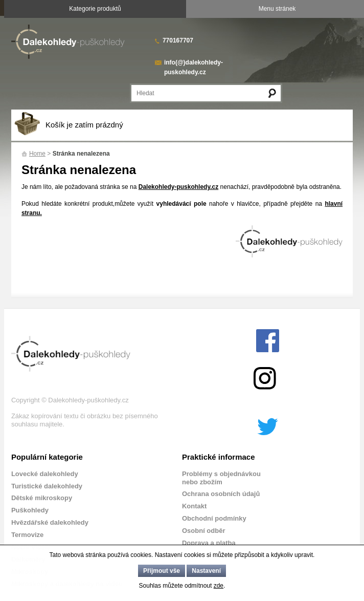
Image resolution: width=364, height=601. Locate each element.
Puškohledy (30, 510)
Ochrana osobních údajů (221, 494)
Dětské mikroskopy (42, 498)
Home (37, 154)
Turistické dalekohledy (47, 486)
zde (219, 586)
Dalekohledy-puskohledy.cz (179, 187)
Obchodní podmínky (214, 518)
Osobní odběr (204, 531)
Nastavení (206, 571)
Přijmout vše (162, 571)
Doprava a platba (209, 543)
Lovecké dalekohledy (45, 474)
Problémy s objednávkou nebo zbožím (221, 478)
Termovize (27, 535)
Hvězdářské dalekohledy (50, 522)
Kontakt (194, 506)
